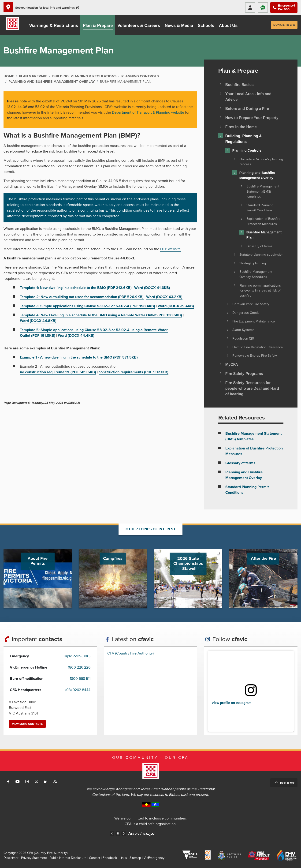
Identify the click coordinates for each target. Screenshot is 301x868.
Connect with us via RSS (55, 782)
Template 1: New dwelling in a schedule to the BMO (76, 288)
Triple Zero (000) (77, 656)
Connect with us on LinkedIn (46, 782)
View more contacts (27, 724)
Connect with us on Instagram (27, 782)
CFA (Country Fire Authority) (130, 653)
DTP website (171, 249)
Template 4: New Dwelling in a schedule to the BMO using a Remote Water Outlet (101, 315)
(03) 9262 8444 (78, 690)
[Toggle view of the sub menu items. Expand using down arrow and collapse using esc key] (221, 84)
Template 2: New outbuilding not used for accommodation (82, 297)
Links (123, 858)
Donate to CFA (284, 25)
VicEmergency (154, 858)
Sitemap (135, 858)
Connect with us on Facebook (8, 782)
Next (124, 834)
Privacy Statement (34, 858)
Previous (112, 834)
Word (152, 288)
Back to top (287, 783)
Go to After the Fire (263, 578)
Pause (118, 834)
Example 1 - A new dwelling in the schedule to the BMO (79, 357)
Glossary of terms (240, 463)
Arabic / (141, 834)
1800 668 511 (80, 679)
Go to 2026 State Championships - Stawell (188, 578)
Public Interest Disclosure (68, 858)
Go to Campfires (113, 578)
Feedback (110, 858)
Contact (95, 858)
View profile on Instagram (232, 703)
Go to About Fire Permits (38, 578)
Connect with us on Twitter (36, 782)
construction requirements (134, 372)
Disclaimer (11, 858)
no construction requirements (58, 372)
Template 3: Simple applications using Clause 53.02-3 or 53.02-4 (87, 306)
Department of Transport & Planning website (148, 112)
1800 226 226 (79, 667)
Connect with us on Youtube (18, 782)
